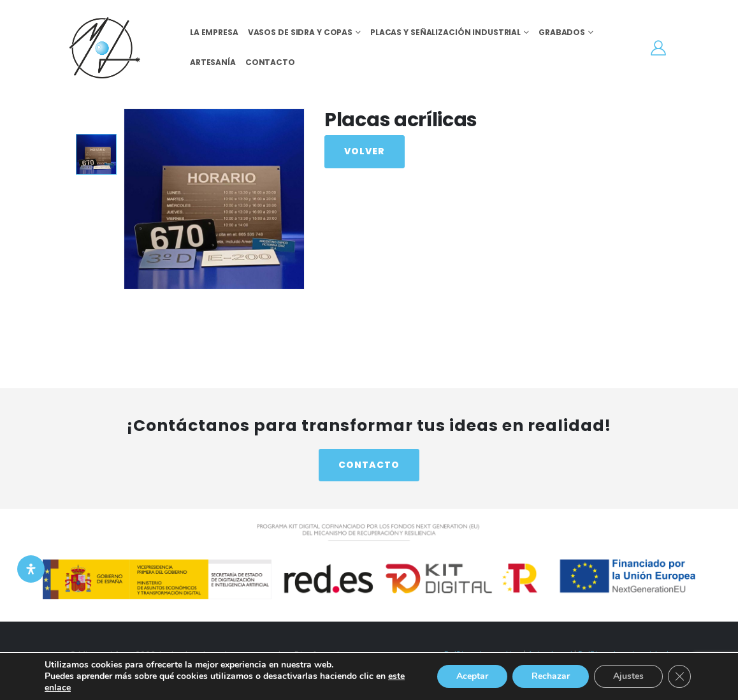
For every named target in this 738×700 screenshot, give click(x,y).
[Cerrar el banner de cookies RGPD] (679, 676)
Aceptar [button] (472, 676)
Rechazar (551, 676)
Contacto (270, 62)
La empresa (214, 32)
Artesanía (213, 62)
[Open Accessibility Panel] (31, 569)
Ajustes (628, 676)
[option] (96, 154)
